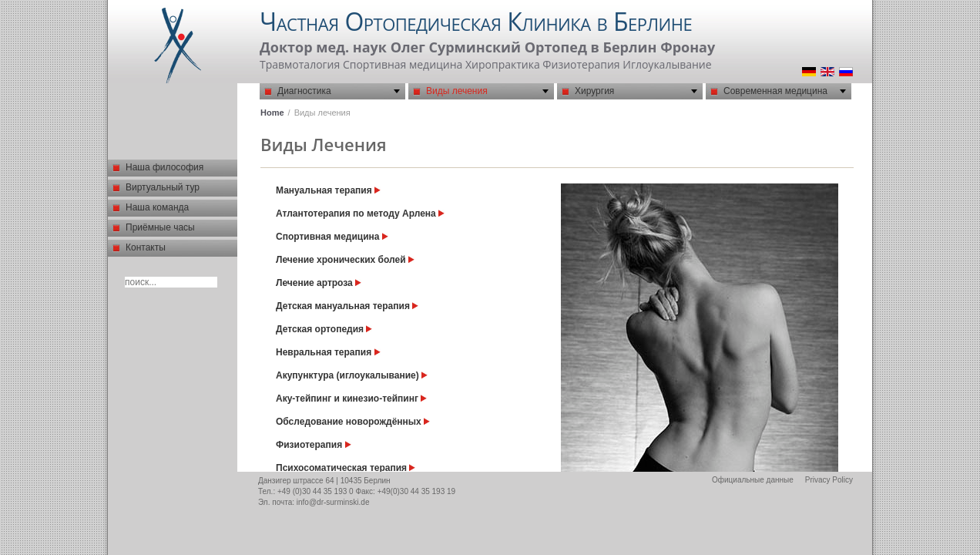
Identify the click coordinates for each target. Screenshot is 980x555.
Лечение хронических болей (345, 260)
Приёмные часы (160, 227)
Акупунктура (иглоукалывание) (352, 375)
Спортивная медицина (332, 237)
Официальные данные (753, 480)
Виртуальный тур (163, 187)
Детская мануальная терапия (347, 306)
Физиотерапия (314, 445)
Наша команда (157, 207)
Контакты (146, 247)
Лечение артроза (319, 283)
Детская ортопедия (324, 329)
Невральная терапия (328, 352)
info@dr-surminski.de (333, 502)
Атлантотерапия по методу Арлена (360, 214)
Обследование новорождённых (353, 422)
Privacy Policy (829, 480)
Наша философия (164, 167)
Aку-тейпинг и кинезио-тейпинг (351, 399)
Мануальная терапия (328, 190)
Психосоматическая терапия (346, 468)
